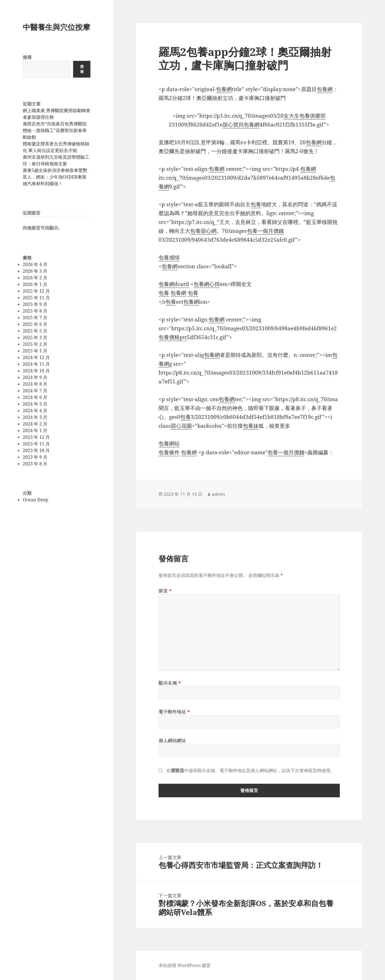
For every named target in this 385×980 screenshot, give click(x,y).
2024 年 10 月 (36, 371)
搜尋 (27, 57)
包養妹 (251, 426)
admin (218, 494)
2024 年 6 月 (35, 397)
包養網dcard (174, 284)
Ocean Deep (35, 500)
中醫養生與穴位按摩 (56, 27)
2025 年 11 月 (36, 298)
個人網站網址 (172, 741)
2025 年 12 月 (36, 291)
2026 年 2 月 (35, 278)
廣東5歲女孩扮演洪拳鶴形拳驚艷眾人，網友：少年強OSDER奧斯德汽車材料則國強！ (55, 177)
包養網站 (169, 443)
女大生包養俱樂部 (305, 116)
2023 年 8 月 (35, 464)
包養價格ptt (173, 337)
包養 (256, 204)
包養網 (224, 89)
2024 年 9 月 (35, 377)
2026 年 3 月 (35, 271)
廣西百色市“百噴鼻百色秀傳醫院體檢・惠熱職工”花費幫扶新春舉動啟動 (55, 130)
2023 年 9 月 (35, 457)
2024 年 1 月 (35, 430)
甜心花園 (181, 426)
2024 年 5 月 (35, 404)
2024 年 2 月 (35, 424)
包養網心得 (207, 284)
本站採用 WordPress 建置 (185, 965)
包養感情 (169, 257)
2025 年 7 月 (35, 318)
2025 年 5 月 (35, 331)
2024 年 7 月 (35, 391)
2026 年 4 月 (35, 264)
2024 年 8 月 (35, 384)
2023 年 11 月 (36, 444)
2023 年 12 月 (36, 437)
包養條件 (169, 452)
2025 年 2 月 (35, 344)
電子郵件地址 (174, 712)
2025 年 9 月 (35, 304)
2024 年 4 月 (35, 411)
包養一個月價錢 (265, 231)
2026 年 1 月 (35, 284)
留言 (165, 591)
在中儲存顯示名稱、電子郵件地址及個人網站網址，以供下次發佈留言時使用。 (251, 770)
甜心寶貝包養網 (241, 125)
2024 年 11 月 (36, 364)
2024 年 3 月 (35, 417)
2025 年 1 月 (35, 351)
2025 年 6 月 (35, 324)
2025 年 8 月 (35, 311)
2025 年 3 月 (35, 337)
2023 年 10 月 (36, 450)
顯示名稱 (170, 683)
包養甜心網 (203, 231)
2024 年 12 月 (36, 357)
